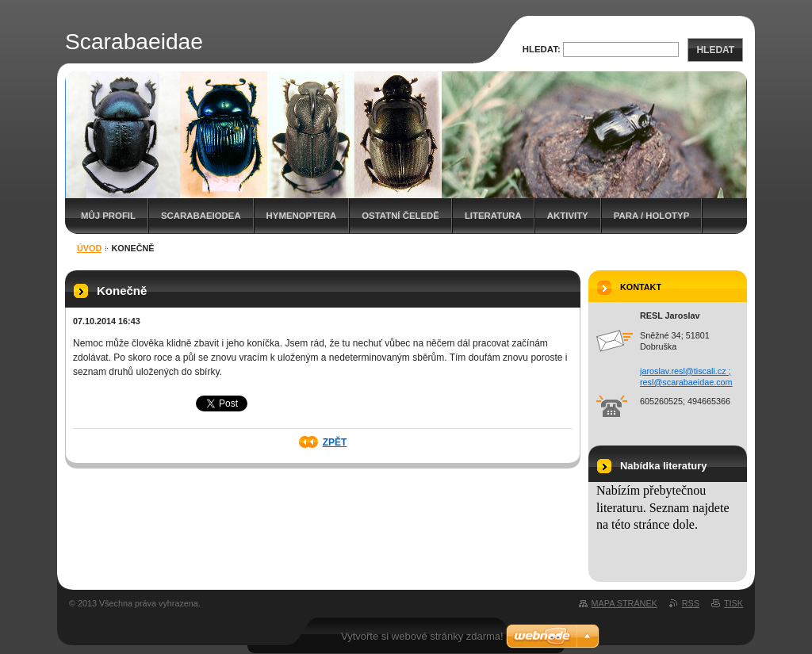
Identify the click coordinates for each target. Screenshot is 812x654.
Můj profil (108, 216)
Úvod (89, 248)
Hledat (715, 50)
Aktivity (568, 216)
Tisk (733, 603)
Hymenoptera (302, 216)
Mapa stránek (624, 603)
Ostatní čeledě (400, 216)
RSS (691, 603)
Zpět (335, 442)
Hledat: (542, 49)
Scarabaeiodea (201, 216)
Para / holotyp (652, 216)
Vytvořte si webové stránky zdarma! (422, 636)
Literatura (493, 216)
